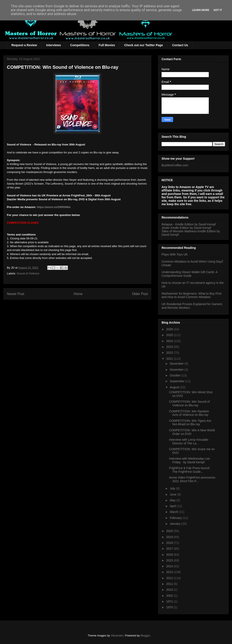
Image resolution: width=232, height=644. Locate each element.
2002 (170, 596)
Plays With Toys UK (175, 254)
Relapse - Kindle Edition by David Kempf (189, 224)
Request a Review (24, 45)
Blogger (145, 636)
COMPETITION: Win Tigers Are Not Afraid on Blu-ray (190, 423)
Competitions (80, 45)
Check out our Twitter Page (143, 45)
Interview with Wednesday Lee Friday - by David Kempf (189, 460)
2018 (170, 543)
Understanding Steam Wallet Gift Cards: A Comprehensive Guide (189, 274)
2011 (170, 584)
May (173, 500)
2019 (170, 537)
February (176, 518)
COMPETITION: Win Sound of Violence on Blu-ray (189, 403)
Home (78, 294)
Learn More (201, 10)
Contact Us (180, 45)
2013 (170, 572)
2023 (170, 347)
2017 (170, 549)
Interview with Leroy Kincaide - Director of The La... (189, 441)
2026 (170, 329)
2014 (170, 566)
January (176, 524)
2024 (170, 341)
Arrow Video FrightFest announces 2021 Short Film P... (192, 479)
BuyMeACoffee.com (175, 165)
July (173, 488)
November (177, 370)
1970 (170, 607)
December (177, 364)
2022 (170, 353)
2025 (170, 335)
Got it (218, 10)
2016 (170, 555)
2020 (170, 531)
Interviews (53, 45)
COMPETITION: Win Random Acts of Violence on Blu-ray (189, 413)
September (177, 381)
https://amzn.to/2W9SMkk (54, 207)
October (176, 375)
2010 (170, 590)
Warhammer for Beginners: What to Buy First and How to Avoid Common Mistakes (192, 295)
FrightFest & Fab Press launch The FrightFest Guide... (189, 470)
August (175, 387)
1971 (170, 601)
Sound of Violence (28, 273)
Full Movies (107, 45)
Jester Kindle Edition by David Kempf (186, 228)
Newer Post (16, 294)
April (173, 506)
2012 (170, 578)
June (173, 494)
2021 (170, 359)
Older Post (140, 294)
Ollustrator (117, 636)
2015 (170, 560)
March (174, 512)
